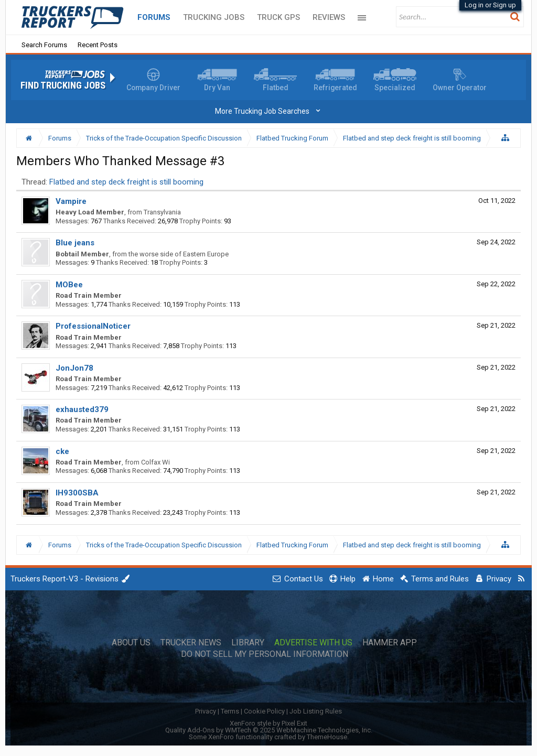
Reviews (329, 17)
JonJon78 (74, 368)
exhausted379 (82, 409)
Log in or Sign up (490, 5)
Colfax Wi (155, 462)
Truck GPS (278, 17)
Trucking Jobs (214, 17)
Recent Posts (98, 45)
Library (248, 643)
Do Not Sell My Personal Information (265, 654)
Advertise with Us (313, 643)
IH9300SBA (77, 493)
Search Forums (44, 45)
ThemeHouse (327, 737)
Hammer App (390, 643)
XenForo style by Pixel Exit (268, 723)
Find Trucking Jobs (63, 85)
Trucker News (191, 643)
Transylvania (162, 212)
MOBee (69, 285)
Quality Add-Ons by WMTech (269, 730)
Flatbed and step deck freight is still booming (126, 182)
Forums (154, 17)
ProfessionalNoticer (93, 326)
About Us (131, 643)
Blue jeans (75, 243)
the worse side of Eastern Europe (179, 254)
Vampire (71, 201)
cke (62, 451)
